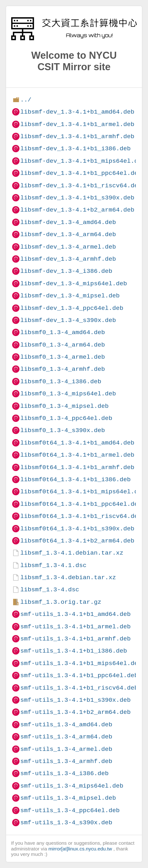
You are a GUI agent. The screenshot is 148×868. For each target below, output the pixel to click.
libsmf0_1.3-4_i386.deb (61, 382)
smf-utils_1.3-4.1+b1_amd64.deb (75, 614)
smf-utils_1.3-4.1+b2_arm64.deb (75, 712)
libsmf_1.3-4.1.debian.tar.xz (72, 553)
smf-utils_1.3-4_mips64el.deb (72, 786)
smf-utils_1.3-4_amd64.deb (66, 725)
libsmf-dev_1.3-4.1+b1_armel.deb (77, 124)
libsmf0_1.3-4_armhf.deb (62, 369)
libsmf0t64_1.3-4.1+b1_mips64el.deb (83, 492)
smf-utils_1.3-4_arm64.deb (66, 737)
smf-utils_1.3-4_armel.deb (66, 749)
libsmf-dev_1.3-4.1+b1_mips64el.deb (83, 161)
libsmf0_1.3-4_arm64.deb (62, 345)
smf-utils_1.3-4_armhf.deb (66, 761)
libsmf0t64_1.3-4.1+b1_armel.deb (77, 455)
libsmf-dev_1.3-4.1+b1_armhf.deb (77, 136)
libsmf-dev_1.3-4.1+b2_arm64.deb (77, 210)
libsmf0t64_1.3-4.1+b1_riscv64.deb (81, 516)
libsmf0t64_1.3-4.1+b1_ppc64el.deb (81, 504)
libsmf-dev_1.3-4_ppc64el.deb (72, 308)
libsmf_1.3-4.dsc (50, 590)
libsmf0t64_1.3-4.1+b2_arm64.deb (77, 541)
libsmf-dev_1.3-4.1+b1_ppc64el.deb (81, 173)
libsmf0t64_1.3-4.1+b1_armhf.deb (77, 467)
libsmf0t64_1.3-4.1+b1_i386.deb (75, 479)
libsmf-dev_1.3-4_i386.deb (66, 271)
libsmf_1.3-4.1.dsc (53, 565)
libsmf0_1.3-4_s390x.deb (62, 430)
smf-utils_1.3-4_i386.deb (64, 773)
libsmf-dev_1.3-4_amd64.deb (68, 222)
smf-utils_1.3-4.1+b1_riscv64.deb (79, 688)
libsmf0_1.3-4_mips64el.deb (68, 394)
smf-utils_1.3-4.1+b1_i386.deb (74, 651)
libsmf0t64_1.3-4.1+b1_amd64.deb (77, 443)
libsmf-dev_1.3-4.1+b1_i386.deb (75, 149)
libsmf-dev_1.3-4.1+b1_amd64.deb (77, 112)
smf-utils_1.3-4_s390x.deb (66, 823)
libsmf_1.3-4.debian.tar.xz (68, 577)
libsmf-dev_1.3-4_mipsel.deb (70, 296)
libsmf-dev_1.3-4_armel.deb (68, 247)
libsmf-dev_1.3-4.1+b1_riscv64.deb (81, 186)
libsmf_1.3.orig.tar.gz (61, 602)
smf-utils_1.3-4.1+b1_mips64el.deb (81, 663)
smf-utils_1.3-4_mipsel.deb (68, 798)
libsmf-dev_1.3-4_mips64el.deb (74, 284)
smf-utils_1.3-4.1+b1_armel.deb (75, 627)
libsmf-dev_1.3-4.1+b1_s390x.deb (77, 198)
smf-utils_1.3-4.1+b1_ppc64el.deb (79, 675)
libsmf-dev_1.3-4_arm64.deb (68, 234)
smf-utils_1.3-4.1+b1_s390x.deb (75, 700)
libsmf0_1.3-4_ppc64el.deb (66, 418)
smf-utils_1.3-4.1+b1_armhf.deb (75, 639)
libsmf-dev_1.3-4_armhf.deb (68, 259)
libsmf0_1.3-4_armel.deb (62, 357)
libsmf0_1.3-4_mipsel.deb (64, 406)
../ (26, 100)
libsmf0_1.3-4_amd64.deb (62, 332)
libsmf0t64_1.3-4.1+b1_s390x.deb (77, 529)
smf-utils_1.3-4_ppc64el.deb (70, 810)
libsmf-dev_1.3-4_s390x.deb (68, 320)
